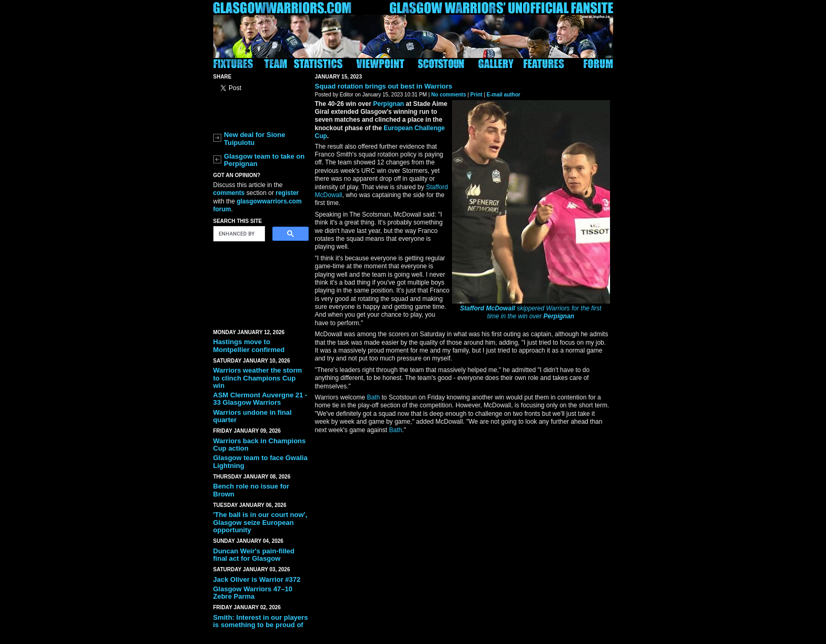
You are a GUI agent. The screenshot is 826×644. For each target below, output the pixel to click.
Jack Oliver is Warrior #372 (257, 579)
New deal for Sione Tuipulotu (254, 138)
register (287, 193)
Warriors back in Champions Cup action (260, 445)
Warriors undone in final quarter (253, 416)
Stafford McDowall (487, 308)
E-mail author (504, 95)
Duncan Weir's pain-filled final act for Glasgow (254, 555)
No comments (449, 95)
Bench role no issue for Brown (251, 490)
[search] (238, 234)
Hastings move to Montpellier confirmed (249, 345)
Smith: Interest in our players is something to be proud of (261, 621)
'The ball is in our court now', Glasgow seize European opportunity (260, 522)
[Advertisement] (261, 283)
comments (229, 193)
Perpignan (559, 316)
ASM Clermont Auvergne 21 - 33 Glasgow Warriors (260, 399)
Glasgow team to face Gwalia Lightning (260, 461)
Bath (373, 397)
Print (476, 95)
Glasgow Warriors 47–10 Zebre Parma (253, 593)
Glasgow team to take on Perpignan (264, 160)
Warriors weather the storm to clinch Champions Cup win (258, 378)
